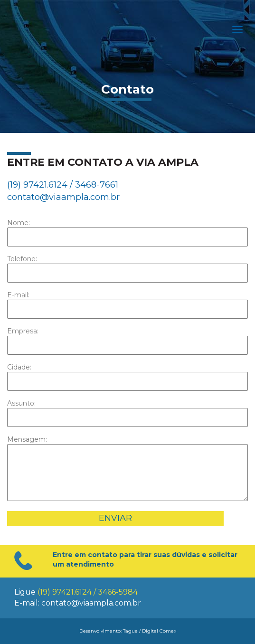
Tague (130, 631)
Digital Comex (159, 631)
